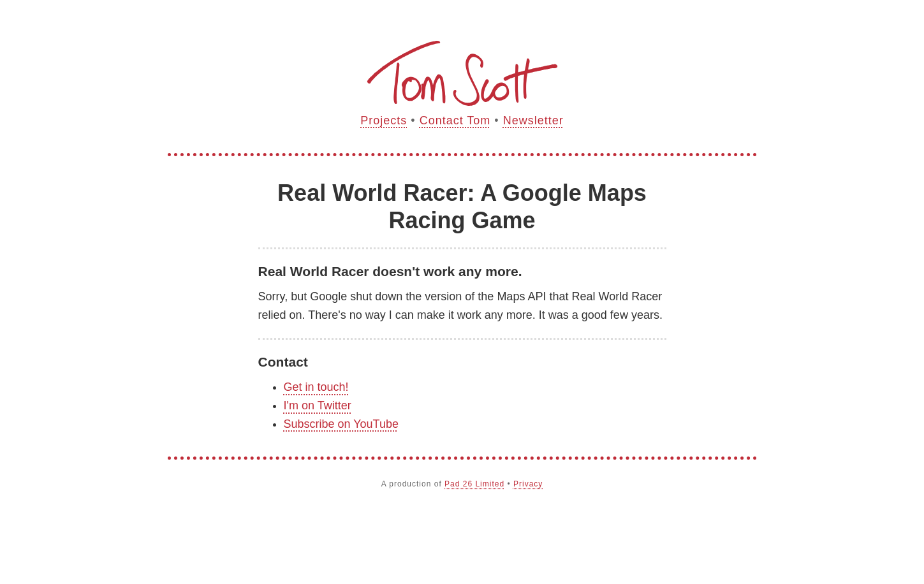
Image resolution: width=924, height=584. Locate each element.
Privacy (528, 484)
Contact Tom (455, 120)
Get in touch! (316, 387)
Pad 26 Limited (474, 484)
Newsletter (533, 120)
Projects (384, 120)
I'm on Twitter (318, 405)
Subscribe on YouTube (341, 424)
